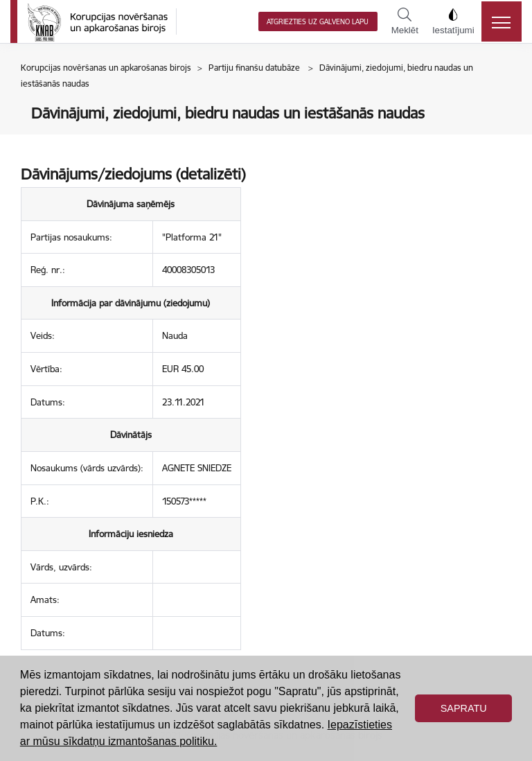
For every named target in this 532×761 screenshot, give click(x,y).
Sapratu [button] (464, 708)
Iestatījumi (453, 21)
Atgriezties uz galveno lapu (318, 22)
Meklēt (405, 21)
